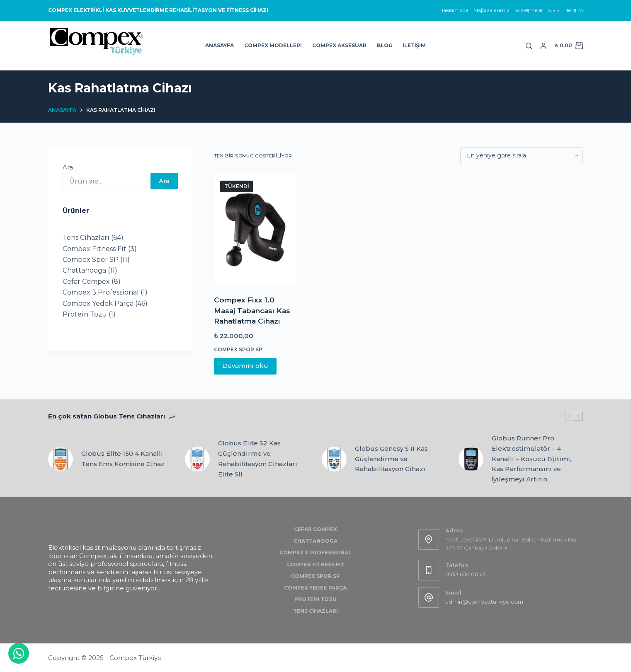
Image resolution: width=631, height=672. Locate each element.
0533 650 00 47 (465, 574)
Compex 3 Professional (315, 552)
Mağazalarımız (491, 10)
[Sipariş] (522, 156)
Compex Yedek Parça (315, 588)
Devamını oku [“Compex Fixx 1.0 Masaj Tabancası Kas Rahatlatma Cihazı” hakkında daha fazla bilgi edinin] (245, 366)
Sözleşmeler (529, 10)
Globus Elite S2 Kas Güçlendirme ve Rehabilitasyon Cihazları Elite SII (258, 458)
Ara (68, 167)
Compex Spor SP (238, 349)
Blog (385, 45)
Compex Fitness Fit (316, 564)
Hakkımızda (454, 10)
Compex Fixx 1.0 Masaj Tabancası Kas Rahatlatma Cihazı (252, 311)
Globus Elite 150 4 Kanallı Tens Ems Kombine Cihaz (123, 459)
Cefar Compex (315, 529)
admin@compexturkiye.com (484, 602)
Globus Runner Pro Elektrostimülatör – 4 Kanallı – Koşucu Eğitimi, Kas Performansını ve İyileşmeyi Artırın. (531, 459)
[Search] (529, 46)
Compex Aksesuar (339, 45)
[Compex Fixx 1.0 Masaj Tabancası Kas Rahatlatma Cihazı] (255, 230)
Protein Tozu (315, 599)
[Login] (543, 46)
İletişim (574, 10)
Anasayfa (220, 45)
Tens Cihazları (315, 611)
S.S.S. (554, 10)
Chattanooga (315, 541)
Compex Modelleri (273, 45)
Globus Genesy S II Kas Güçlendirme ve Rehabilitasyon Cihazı (391, 459)
